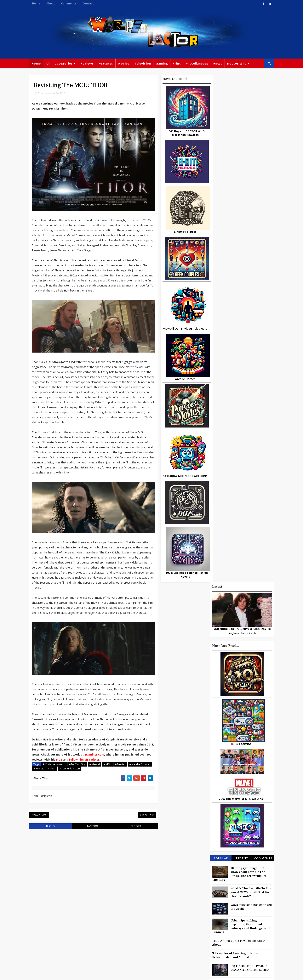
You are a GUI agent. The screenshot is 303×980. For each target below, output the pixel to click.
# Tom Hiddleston (84, 794)
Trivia (207, 904)
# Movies (122, 790)
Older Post (140, 841)
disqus (51, 853)
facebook (91, 853)
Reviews (89, 64)
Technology (195, 943)
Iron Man (235, 943)
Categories (65, 64)
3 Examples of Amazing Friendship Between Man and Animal (235, 448)
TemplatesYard (73, 974)
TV (152, 903)
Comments (70, 3)
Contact (90, 3)
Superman (216, 943)
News (220, 64)
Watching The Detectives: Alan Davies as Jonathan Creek (240, 124)
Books (116, 919)
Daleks (233, 927)
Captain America (124, 942)
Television (144, 64)
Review (117, 911)
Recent (240, 351)
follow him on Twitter (113, 785)
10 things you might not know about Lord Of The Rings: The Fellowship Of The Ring (237, 367)
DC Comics (228, 912)
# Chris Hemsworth (56, 790)
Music (191, 920)
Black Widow (149, 942)
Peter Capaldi (152, 911)
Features (108, 64)
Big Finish (206, 896)
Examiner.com (116, 780)
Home (38, 3)
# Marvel (96, 790)
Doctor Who (239, 64)
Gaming (164, 64)
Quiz (166, 942)
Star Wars (208, 912)
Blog (88, 785)
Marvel (191, 912)
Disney (117, 926)
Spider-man (146, 934)
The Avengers (196, 951)
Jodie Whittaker (154, 926)
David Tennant (154, 919)
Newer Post (41, 841)
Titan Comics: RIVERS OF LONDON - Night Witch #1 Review (247, 510)
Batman (132, 926)
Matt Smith (216, 927)
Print (179, 64)
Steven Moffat (210, 920)
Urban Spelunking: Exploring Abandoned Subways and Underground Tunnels (239, 419)
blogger (131, 853)
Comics (132, 911)
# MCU (109, 790)
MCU (224, 935)
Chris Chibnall (122, 934)
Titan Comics (225, 904)
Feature (117, 903)
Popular (219, 351)
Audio (237, 935)
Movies (125, 64)
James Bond (195, 927)
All (49, 64)
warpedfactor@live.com (50, 936)
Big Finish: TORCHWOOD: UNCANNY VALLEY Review (248, 461)
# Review (53, 794)
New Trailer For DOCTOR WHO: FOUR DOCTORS (247, 492)
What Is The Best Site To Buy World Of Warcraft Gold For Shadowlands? (249, 385)
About (52, 3)
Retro (228, 920)
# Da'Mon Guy (79, 790)
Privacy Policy (94, 974)
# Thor (66, 794)
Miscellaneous (199, 64)
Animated (193, 935)
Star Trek (132, 919)
